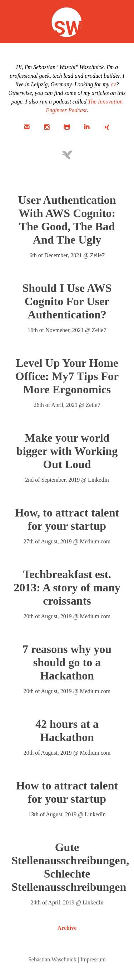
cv (113, 84)
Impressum (93, 959)
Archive (67, 928)
